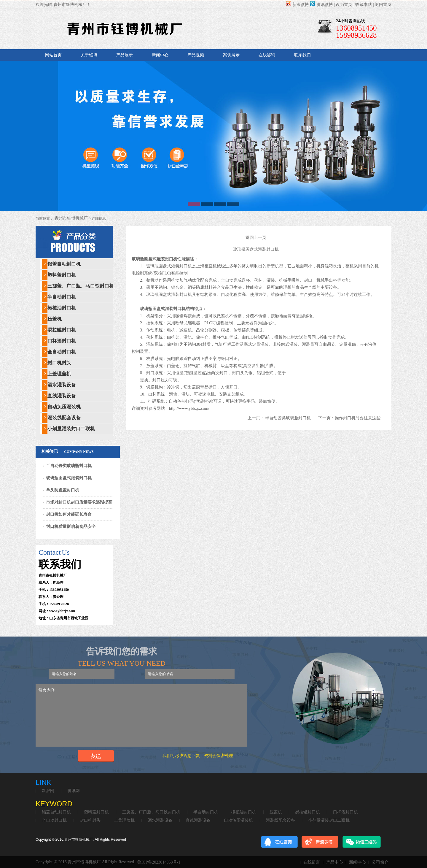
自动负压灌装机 (64, 407)
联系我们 (302, 55)
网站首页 (53, 55)
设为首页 (344, 5)
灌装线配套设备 (64, 418)
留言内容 (141, 715)
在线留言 (312, 862)
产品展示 (125, 55)
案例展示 (231, 55)
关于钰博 (89, 55)
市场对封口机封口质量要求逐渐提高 (79, 502)
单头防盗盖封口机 (63, 490)
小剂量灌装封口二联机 (71, 429)
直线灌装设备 (62, 396)
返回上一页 (256, 238)
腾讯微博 (322, 5)
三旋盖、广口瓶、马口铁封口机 (81, 286)
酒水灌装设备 (62, 385)
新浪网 (48, 791)
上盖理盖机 (59, 374)
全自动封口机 (62, 352)
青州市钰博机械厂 (71, 218)
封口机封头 (59, 363)
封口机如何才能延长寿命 (69, 514)
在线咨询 (267, 55)
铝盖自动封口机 (64, 264)
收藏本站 (364, 5)
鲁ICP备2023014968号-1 (159, 862)
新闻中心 (160, 55)
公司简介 (380, 862)
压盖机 (55, 319)
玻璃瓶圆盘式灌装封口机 (69, 478)
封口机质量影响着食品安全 (71, 527)
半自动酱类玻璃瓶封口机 (69, 466)
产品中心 (334, 862)
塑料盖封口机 (62, 275)
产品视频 (196, 55)
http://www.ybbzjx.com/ (189, 408)
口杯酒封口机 (62, 341)
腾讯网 (74, 791)
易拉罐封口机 (62, 330)
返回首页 (383, 5)
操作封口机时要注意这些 (358, 418)
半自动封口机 (62, 297)
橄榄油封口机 (62, 308)
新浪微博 (298, 5)
